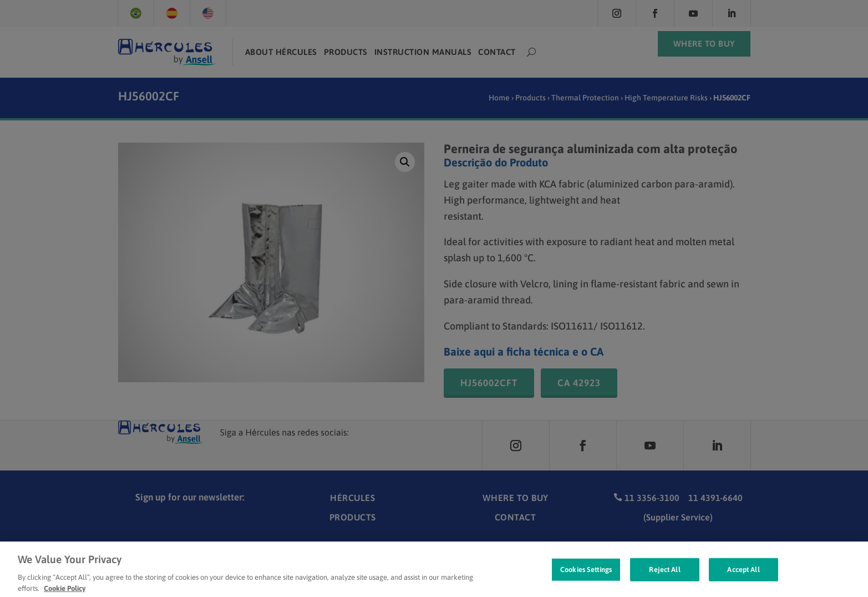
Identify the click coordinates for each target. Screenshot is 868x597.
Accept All (743, 581)
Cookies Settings (586, 581)
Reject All (664, 581)
